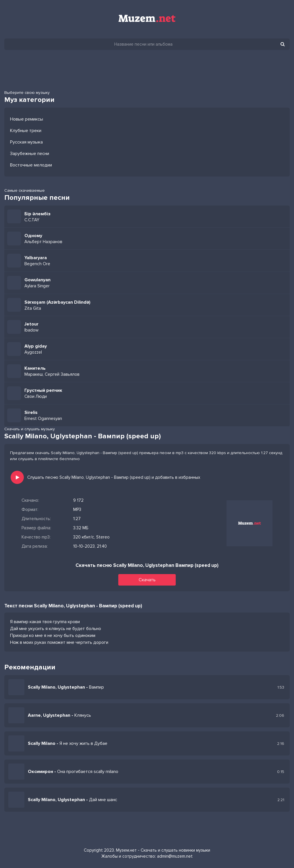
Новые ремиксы (27, 119)
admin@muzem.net (175, 856)
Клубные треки (26, 131)
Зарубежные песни (30, 154)
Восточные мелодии (31, 165)
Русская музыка (26, 142)
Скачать (147, 580)
